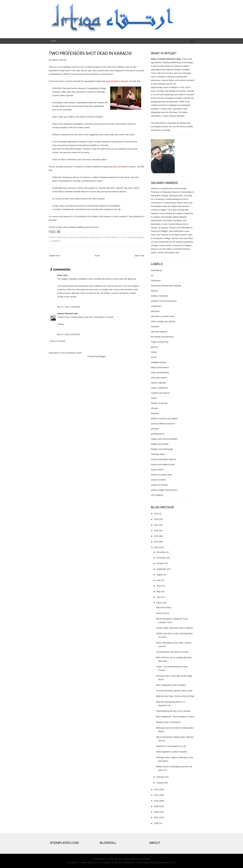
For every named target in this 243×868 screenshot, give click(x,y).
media (154, 398)
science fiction (157, 470)
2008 (156, 812)
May (158, 591)
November (161, 558)
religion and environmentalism (164, 439)
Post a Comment (58, 341)
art (152, 275)
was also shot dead (118, 167)
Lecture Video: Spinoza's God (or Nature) (174, 628)
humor (154, 357)
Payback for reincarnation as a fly (171, 746)
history (154, 352)
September (161, 569)
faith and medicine (159, 332)
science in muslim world (162, 475)
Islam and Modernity (160, 372)
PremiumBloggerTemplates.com (156, 863)
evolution (155, 327)
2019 (156, 514)
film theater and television (162, 337)
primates (155, 429)
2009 (156, 806)
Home (53, 41)
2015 (156, 536)
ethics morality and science (163, 321)
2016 (156, 531)
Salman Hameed (136, 237)
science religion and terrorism (83, 237)
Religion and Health (160, 444)
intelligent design (158, 362)
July (158, 580)
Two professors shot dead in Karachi (90, 53)
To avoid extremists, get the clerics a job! (174, 691)
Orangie (167, 130)
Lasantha (129, 863)
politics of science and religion (164, 418)
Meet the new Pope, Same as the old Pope (175, 696)
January (160, 783)
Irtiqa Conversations (160, 367)
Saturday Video (158, 454)
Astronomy (156, 281)
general (154, 347)
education (155, 311)
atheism (155, 291)
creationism (156, 306)
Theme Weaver (88, 863)
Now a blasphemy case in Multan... (172, 685)
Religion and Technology (162, 449)
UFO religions (157, 495)
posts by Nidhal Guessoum (163, 424)
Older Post (139, 256)
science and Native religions (163, 459)
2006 (156, 823)
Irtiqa (118, 859)
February (161, 777)
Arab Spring (156, 270)
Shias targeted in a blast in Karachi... (172, 752)
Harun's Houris (163, 613)
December (161, 552)
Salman (154, 188)
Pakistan (63, 237)
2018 (156, 519)
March (159, 603)
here (177, 253)
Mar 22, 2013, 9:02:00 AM (69, 334)
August (160, 575)
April (159, 597)
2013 (156, 547)
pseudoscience (158, 434)
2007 (156, 817)
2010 (156, 801)
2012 (156, 789)
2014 (156, 542)
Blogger (102, 356)
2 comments (55, 241)
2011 (156, 795)
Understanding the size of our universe (173, 711)
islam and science (159, 378)
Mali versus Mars (163, 607)
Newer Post (55, 256)
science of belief (158, 480)
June (159, 586)
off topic (154, 408)
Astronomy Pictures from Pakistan (166, 286)
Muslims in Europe (159, 403)
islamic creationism (159, 388)
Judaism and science (160, 393)
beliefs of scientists (159, 296)
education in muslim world (163, 316)
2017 (156, 525)
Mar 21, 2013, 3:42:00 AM (69, 307)
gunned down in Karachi (117, 81)
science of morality (159, 485)
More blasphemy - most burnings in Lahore (175, 717)
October (160, 563)
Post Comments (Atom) (72, 353)
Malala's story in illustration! (168, 722)
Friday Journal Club (160, 342)
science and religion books (163, 464)
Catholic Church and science (164, 301)
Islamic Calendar (158, 383)
